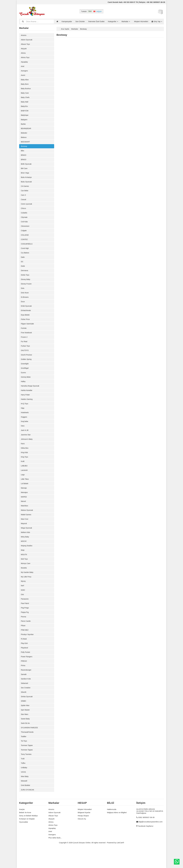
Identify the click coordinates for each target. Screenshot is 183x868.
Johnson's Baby (27, 450)
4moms (24, 35)
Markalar (126, 21)
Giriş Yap (157, 21)
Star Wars (25, 732)
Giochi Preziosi (27, 363)
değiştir (99, 11)
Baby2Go (25, 108)
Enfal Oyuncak (27, 313)
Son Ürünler (80, 21)
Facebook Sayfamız (146, 846)
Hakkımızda (112, 829)
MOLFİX (24, 568)
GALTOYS (25, 358)
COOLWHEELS (27, 249)
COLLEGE (25, 240)
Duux (23, 308)
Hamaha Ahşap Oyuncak (31, 395)
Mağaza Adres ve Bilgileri (117, 832)
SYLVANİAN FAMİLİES (30, 746)
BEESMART (26, 144)
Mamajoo (25, 504)
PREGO (24, 677)
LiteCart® (120, 862)
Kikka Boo (25, 459)
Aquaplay (25, 62)
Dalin (23, 263)
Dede (23, 272)
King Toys (25, 468)
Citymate (24, 222)
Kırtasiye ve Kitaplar (27, 839)
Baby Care (25, 94)
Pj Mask (24, 655)
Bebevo (24, 140)
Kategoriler (113, 21)
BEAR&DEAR (26, 131)
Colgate (24, 236)
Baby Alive (25, 81)
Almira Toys (25, 58)
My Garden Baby (27, 586)
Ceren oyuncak (27, 208)
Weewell (24, 800)
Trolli (23, 778)
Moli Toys (25, 573)
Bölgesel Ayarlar (84, 832)
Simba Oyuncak (27, 714)
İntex (23, 436)
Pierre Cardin (26, 636)
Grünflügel (25, 377)
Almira (23, 53)
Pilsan (23, 641)
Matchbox (25, 518)
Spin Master (26, 727)
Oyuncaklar (24, 842)
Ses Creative (26, 705)
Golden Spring (26, 368)
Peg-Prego (25, 623)
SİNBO (24, 718)
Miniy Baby (25, 550)
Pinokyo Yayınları (28, 650)
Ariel (23, 67)
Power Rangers (27, 673)
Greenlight (25, 372)
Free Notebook (27, 340)
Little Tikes (25, 491)
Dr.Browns (25, 304)
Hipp (23, 418)
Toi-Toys (24, 759)
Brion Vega (25, 176)
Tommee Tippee (27, 764)
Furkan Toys (26, 354)
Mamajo (24, 500)
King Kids (25, 463)
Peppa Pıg (25, 627)
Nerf (23, 600)
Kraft (23, 472)
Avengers (25, 72)
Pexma (24, 632)
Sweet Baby (26, 737)
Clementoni (25, 231)
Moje (23, 563)
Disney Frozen (27, 290)
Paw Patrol (25, 618)
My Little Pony (26, 591)
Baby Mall (25, 103)
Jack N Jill (25, 440)
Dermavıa (25, 277)
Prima (23, 682)
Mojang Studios (27, 559)
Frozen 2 (24, 345)
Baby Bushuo (26, 90)
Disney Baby (26, 286)
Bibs (23, 154)
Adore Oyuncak (27, 40)
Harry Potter (26, 404)
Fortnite (24, 336)
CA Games (25, 190)
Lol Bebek (25, 495)
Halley (23, 390)
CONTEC (25, 245)
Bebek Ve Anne (25, 832)
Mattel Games (26, 527)
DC (22, 267)
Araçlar (22, 829)
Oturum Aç (82, 839)
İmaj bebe (25, 431)
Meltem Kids (26, 545)
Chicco (24, 213)
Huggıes (24, 427)
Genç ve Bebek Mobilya (28, 835)
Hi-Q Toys (25, 413)
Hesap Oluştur (83, 835)
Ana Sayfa (65, 29)
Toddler (24, 755)
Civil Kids (25, 226)
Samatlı (24, 691)
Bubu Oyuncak (27, 185)
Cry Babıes (25, 258)
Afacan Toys (26, 44)
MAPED (24, 509)
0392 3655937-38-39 (146, 837)
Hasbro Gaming (27, 409)
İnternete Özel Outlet (96, 21)
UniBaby (24, 787)
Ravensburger (26, 686)
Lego (23, 486)
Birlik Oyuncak (26, 167)
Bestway (24, 149)
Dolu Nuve (25, 299)
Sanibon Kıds (26, 696)
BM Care (24, 172)
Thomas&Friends (28, 750)
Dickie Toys (25, 281)
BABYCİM (25, 113)
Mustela (24, 582)
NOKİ (23, 604)
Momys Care (26, 577)
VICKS (24, 791)
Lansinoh (24, 481)
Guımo (24, 381)
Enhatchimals (26, 317)
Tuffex (23, 782)
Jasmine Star (26, 445)
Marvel (24, 513)
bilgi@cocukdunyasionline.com (150, 841)
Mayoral (24, 536)
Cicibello (24, 217)
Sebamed (25, 700)
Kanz (23, 454)
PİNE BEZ (25, 645)
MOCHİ (24, 554)
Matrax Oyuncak (27, 522)
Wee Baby (25, 796)
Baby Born (25, 85)
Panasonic (25, 614)
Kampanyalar (67, 21)
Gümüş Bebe (26, 386)
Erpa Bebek (25, 322)
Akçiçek (24, 49)
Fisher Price (26, 327)
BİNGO (24, 158)
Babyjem (24, 122)
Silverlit (24, 709)
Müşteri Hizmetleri (141, 21)
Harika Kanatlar (27, 399)
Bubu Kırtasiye (27, 181)
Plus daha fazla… (55, 857)
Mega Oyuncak (27, 541)
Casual (24, 204)
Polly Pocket (26, 668)
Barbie (23, 126)
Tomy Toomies (26, 773)
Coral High (25, 254)
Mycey (23, 595)
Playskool (25, 664)
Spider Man (25, 723)
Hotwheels (25, 422)
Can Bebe (25, 195)
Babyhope (25, 117)
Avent (23, 76)
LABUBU (24, 477)
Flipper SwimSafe (28, 331)
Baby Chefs (25, 99)
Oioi (22, 609)
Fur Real (24, 349)
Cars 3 (23, 199)
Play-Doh (25, 659)
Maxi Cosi (25, 532)
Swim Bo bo (26, 741)
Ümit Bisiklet (26, 805)
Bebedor (24, 135)
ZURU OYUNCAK (28, 809)
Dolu (23, 295)
